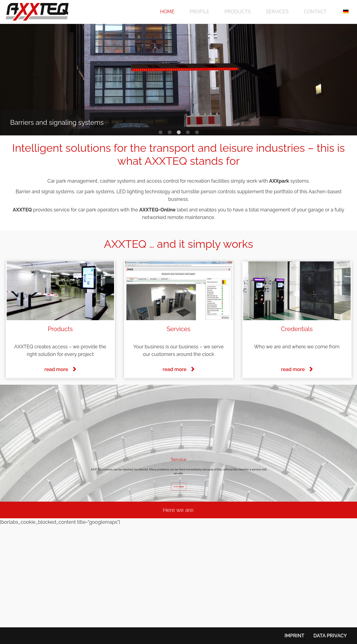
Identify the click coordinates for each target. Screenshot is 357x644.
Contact (315, 12)
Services (277, 12)
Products (237, 12)
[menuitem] (345, 12)
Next (348, 80)
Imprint (294, 636)
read (178, 486)
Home (167, 12)
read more (56, 369)
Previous (9, 80)
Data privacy (330, 636)
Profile (199, 12)
